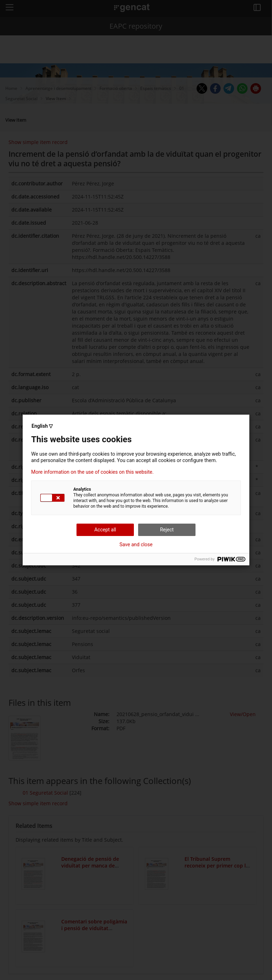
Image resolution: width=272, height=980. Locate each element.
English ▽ (42, 426)
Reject (167, 530)
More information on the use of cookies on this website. (92, 472)
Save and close (136, 544)
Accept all (105, 530)
